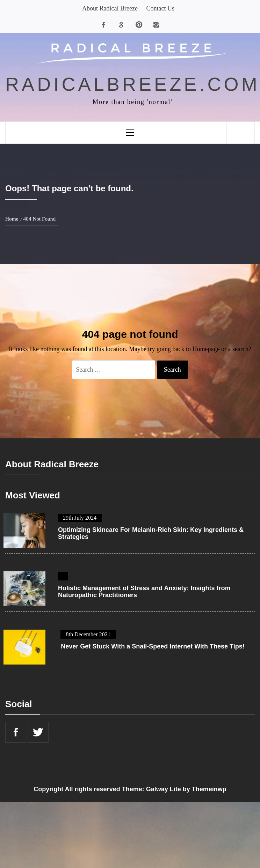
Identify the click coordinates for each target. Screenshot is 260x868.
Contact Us (160, 8)
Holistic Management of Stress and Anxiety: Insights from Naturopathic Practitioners (144, 592)
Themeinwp (209, 789)
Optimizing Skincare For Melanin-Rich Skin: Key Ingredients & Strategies (151, 533)
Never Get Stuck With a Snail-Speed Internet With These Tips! (153, 647)
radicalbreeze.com (133, 84)
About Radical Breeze (110, 8)
